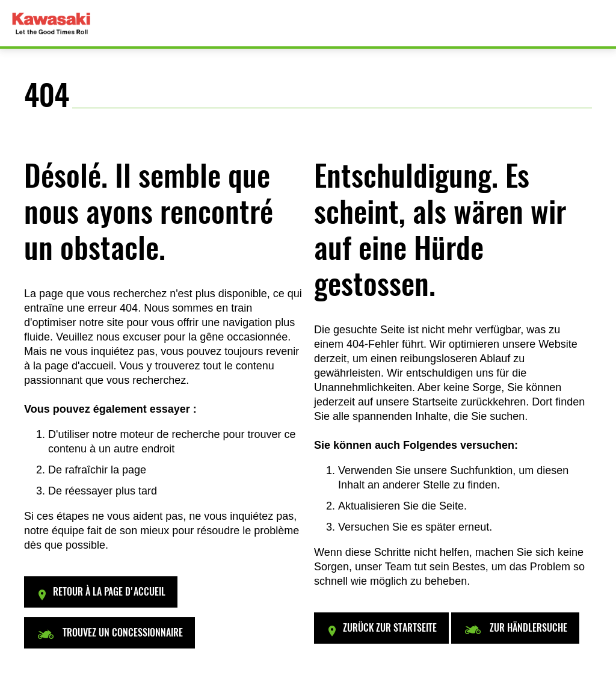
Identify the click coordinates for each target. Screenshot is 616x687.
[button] (101, 592)
